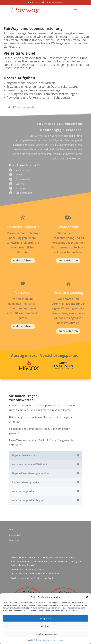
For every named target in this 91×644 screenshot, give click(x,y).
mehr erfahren (23, 261)
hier (72, 440)
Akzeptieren (45, 618)
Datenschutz (48, 640)
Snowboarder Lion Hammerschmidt (27, 569)
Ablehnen (45, 626)
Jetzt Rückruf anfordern (22, 107)
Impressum (58, 640)
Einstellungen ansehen (46, 634)
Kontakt (13, 530)
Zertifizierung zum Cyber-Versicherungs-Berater (33, 578)
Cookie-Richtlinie (35, 640)
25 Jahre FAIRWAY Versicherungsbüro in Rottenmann (35, 574)
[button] (87, 597)
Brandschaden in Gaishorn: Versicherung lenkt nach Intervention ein (42, 557)
